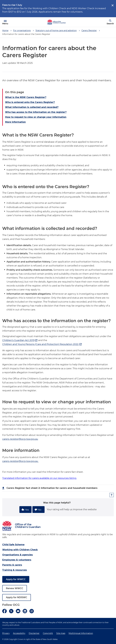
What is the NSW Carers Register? (26, 97)
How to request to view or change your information (36, 117)
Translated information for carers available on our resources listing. (39, 478)
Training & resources (15, 570)
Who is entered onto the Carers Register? (30, 102)
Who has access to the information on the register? (36, 112)
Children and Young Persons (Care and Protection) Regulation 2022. (42, 344)
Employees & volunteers (17, 560)
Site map (61, 633)
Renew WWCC (15, 588)
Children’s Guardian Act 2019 (20, 340)
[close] (112, 5)
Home (5, 30)
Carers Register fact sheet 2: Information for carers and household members (52, 488)
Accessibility (19, 633)
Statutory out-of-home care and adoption (56, 30)
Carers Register (89, 30)
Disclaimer (34, 633)
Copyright (48, 633)
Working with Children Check (20, 550)
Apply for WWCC (16, 579)
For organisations (22, 30)
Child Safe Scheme (13, 545)
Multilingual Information (81, 633)
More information (15, 122)
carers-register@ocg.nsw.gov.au (20, 439)
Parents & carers (12, 565)
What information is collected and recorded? (32, 107)
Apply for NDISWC (17, 597)
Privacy (6, 633)
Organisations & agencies (18, 555)
